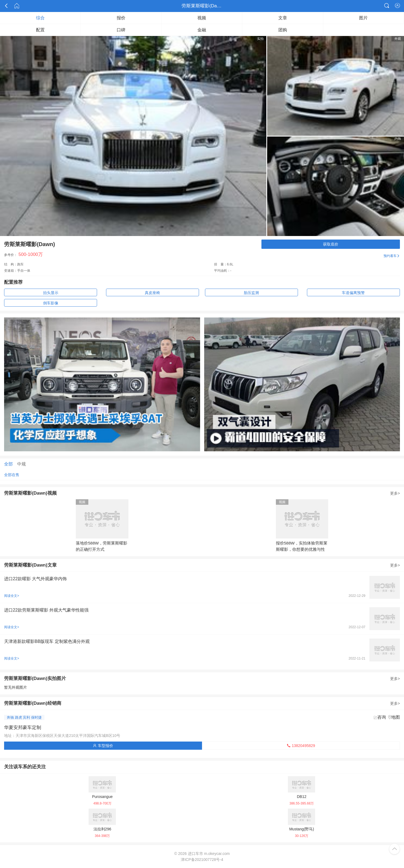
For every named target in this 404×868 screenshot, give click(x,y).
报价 (121, 18)
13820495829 (301, 746)
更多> (395, 493)
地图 (396, 717)
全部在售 (12, 475)
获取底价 (331, 244)
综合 (40, 18)
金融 (202, 30)
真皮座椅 (152, 293)
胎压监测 (251, 293)
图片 (363, 18)
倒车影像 (51, 303)
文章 (283, 18)
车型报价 (103, 746)
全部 (8, 464)
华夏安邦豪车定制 (23, 728)
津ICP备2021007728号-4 (202, 860)
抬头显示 (51, 293)
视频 (202, 18)
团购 (283, 30)
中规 (22, 464)
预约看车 (392, 256)
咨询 (382, 717)
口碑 (121, 30)
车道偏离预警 (353, 293)
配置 (40, 30)
